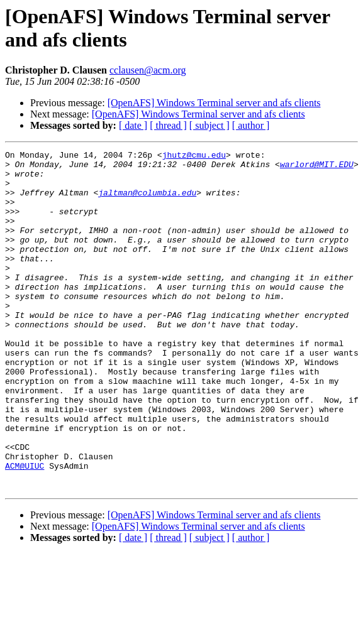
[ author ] (251, 125)
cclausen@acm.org (148, 70)
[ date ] (133, 125)
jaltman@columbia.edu (147, 202)
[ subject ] (209, 125)
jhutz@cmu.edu (194, 156)
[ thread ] (168, 125)
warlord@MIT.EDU (317, 168)
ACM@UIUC (25, 530)
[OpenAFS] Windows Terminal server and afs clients (214, 103)
